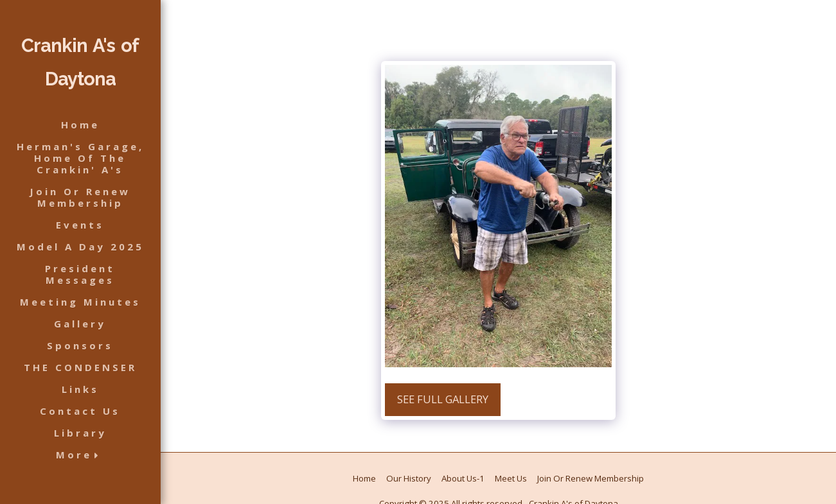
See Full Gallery (443, 399)
